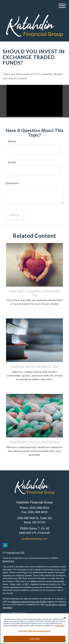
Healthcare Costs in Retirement (35, 442)
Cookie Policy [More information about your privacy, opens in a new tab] (60, 626)
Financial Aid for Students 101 (35, 366)
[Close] (65, 618)
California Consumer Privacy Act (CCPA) (29, 602)
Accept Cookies (34, 639)
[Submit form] (15, 215)
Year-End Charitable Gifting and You (35, 293)
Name (12, 141)
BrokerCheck (8, 561)
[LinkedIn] (5, 545)
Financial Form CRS (15, 553)
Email (12, 162)
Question (12, 183)
